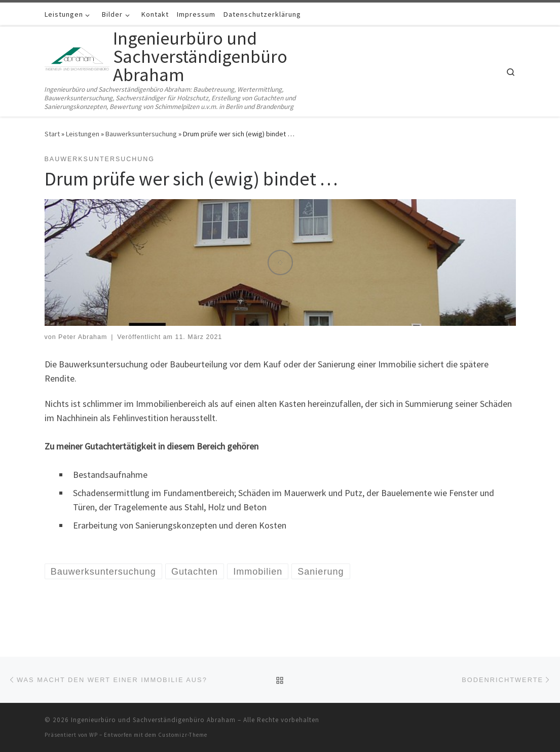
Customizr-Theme (183, 735)
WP (94, 735)
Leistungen (83, 134)
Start (52, 134)
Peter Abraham (83, 337)
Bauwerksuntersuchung (141, 134)
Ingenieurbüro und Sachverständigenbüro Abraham (153, 720)
